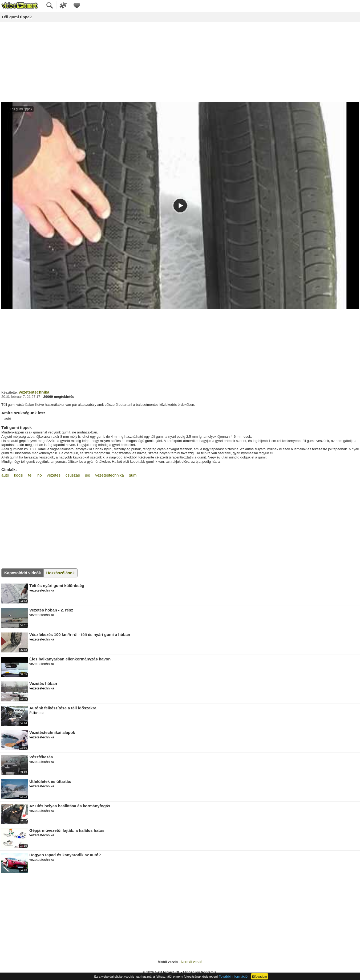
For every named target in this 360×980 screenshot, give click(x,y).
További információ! (234, 976)
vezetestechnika (34, 392)
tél (30, 475)
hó (40, 475)
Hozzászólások (61, 573)
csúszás (73, 475)
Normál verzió (192, 962)
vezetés (54, 475)
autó (5, 475)
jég (88, 475)
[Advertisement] (180, 62)
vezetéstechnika (110, 475)
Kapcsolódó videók (23, 573)
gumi (133, 475)
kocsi (19, 475)
